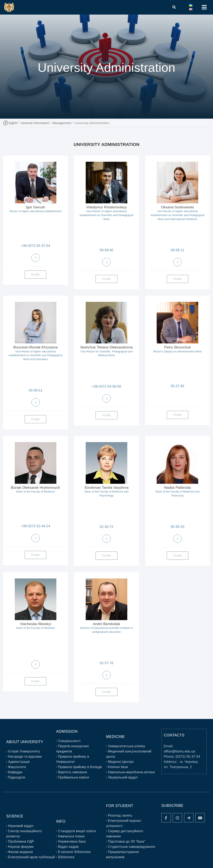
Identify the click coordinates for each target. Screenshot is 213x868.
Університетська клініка (126, 746)
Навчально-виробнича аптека (131, 772)
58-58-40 (106, 250)
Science (15, 816)
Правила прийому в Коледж (80, 767)
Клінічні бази (118, 767)
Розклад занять (120, 815)
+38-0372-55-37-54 (35, 246)
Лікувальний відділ (123, 777)
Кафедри (15, 772)
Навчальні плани (71, 836)
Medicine (115, 737)
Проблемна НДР (21, 841)
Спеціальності (69, 741)
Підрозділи (17, 777)
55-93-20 (177, 527)
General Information (35, 123)
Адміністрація (19, 762)
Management (62, 123)
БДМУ (13, 123)
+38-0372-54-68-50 (107, 386)
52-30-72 (106, 527)
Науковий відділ (21, 826)
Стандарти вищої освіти (77, 831)
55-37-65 (177, 386)
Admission (67, 731)
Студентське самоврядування (131, 847)
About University (25, 742)
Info (61, 821)
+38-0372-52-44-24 (35, 526)
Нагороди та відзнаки (25, 757)
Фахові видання (20, 852)
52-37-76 (106, 663)
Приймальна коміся (74, 777)
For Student (120, 806)
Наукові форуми (21, 847)
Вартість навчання (73, 772)
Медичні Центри (121, 762)
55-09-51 (36, 390)
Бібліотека (66, 857)
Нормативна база (72, 841)
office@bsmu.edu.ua (180, 751)
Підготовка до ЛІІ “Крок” (127, 841)
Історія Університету (24, 751)
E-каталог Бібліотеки (74, 852)
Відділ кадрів (68, 847)
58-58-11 (177, 250)
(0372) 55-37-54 (188, 757)
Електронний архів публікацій (32, 857)
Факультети (17, 767)
